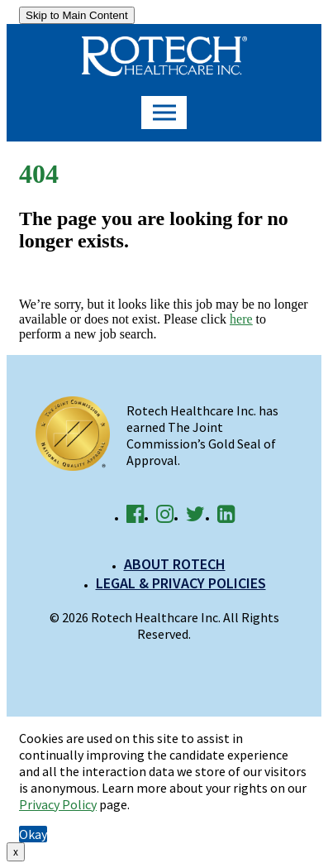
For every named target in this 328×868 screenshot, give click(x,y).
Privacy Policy (58, 804)
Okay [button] (33, 834)
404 (39, 174)
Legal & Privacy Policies (181, 583)
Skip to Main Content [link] (77, 15)
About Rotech (175, 564)
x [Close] (16, 852)
